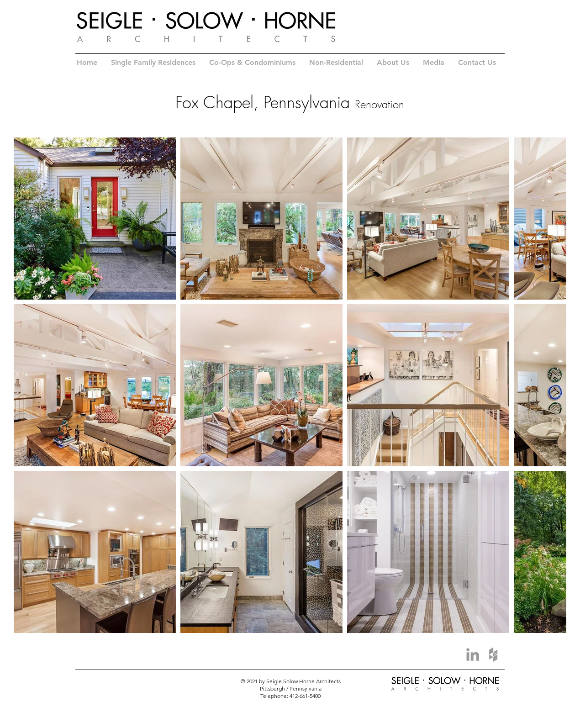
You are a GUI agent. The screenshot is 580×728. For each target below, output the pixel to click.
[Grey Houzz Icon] (493, 654)
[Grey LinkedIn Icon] (473, 654)
